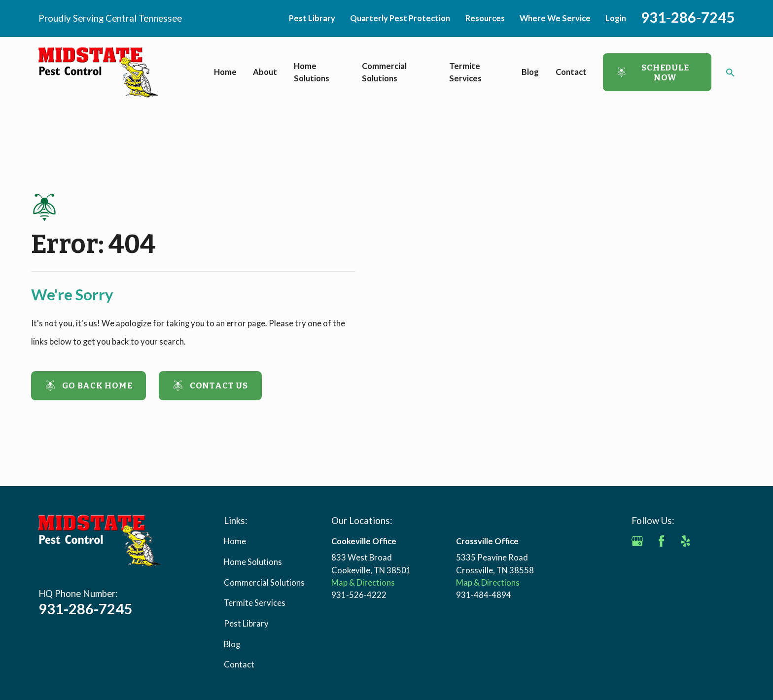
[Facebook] (661, 541)
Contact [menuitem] (571, 72)
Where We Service (555, 18)
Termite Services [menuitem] (465, 72)
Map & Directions (363, 583)
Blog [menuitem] (530, 72)
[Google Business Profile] (637, 541)
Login (616, 18)
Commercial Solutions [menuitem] (384, 72)
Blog (232, 644)
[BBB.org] (637, 565)
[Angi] (709, 541)
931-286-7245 (688, 17)
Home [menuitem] (225, 72)
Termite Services (255, 603)
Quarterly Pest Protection (400, 18)
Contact (239, 665)
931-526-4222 (359, 595)
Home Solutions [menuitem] (312, 72)
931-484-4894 (484, 595)
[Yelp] (685, 541)
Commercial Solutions (264, 583)
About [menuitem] (265, 72)
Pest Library (312, 18)
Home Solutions (253, 562)
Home (235, 541)
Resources (485, 18)
